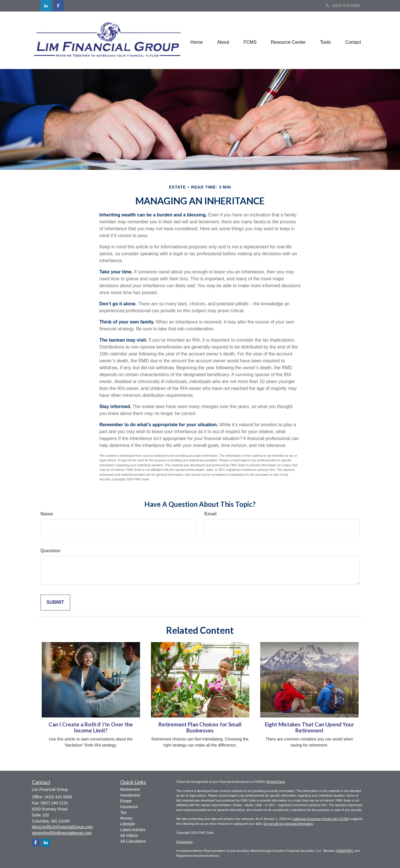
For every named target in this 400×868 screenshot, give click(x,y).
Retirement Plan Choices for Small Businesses (200, 727)
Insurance (129, 807)
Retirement (130, 789)
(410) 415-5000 (343, 5)
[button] (223, 40)
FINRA (340, 851)
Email (211, 514)
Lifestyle (128, 824)
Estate (126, 801)
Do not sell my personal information (288, 824)
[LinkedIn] (46, 6)
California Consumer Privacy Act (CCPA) (321, 819)
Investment (130, 795)
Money (126, 818)
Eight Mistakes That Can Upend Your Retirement (309, 727)
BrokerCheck (276, 782)
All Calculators (133, 841)
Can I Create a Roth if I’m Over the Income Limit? (91, 727)
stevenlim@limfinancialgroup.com (62, 833)
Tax (123, 812)
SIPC (350, 851)
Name (47, 514)
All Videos (129, 835)
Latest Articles (133, 830)
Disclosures (184, 842)
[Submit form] (55, 603)
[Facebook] (59, 6)
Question (50, 551)
